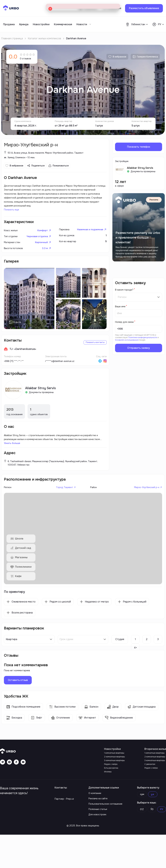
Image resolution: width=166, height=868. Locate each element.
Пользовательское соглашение (105, 836)
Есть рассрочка (111, 800)
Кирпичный (43, 248)
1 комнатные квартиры (114, 785)
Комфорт (44, 235)
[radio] (21, 54)
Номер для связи (124, 322)
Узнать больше (13, 459)
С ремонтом (150, 796)
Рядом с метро (111, 796)
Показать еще (14, 212)
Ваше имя (120, 307)
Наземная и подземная (89, 234)
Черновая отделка (38, 241)
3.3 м (46, 254)
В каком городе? (124, 290)
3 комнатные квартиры (114, 792)
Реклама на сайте (98, 831)
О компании (95, 825)
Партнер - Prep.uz (64, 831)
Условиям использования (127, 340)
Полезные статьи (98, 842)
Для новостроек (97, 848)
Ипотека (108, 804)
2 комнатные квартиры (114, 788)
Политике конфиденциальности (143, 338)
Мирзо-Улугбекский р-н (145, 509)
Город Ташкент (65, 509)
